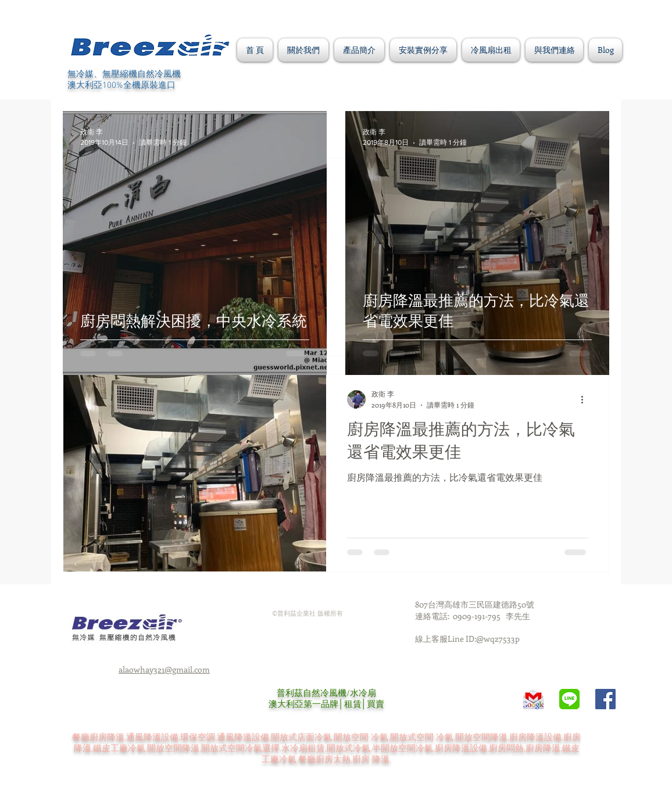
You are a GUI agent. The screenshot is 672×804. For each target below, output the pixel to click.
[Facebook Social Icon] (605, 699)
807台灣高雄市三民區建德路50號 (475, 604)
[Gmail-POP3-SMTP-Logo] (533, 699)
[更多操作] (586, 399)
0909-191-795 (479, 616)
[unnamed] (569, 699)
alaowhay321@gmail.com (164, 669)
